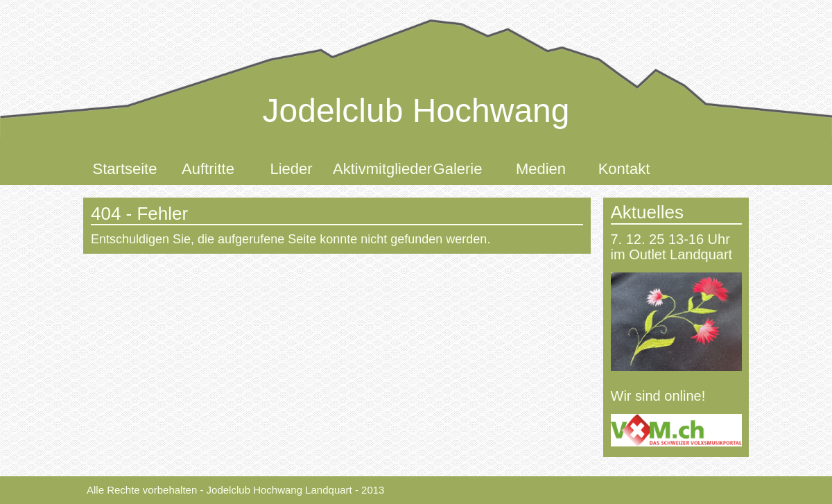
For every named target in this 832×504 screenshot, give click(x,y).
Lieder (291, 169)
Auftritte (208, 169)
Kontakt (624, 169)
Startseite (125, 169)
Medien (541, 169)
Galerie (458, 169)
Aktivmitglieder (374, 169)
